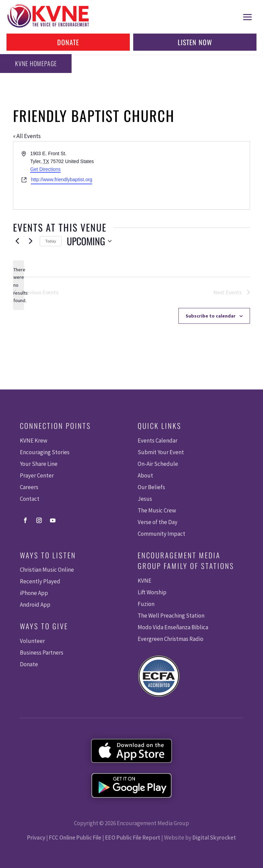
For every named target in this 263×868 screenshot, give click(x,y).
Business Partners (42, 653)
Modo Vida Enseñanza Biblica (173, 627)
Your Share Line (39, 464)
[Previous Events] (17, 241)
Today (51, 241)
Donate (68, 42)
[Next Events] (30, 241)
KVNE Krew (34, 441)
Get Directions (45, 169)
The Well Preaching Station (171, 616)
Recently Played (40, 581)
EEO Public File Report (133, 838)
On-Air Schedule (158, 464)
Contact (30, 499)
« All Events (27, 136)
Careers (29, 487)
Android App (35, 605)
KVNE (145, 581)
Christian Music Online (47, 570)
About (145, 475)
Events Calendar (158, 441)
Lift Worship (152, 592)
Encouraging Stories (45, 452)
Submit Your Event (161, 452)
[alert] (18, 285)
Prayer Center (37, 475)
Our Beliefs (151, 487)
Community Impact (161, 534)
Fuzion (146, 604)
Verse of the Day (158, 522)
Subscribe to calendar (211, 316)
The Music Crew (157, 510)
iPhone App (34, 593)
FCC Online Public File (75, 838)
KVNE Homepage (35, 63)
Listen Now (195, 42)
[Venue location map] (190, 175)
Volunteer (32, 641)
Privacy (36, 838)
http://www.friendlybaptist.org (61, 179)
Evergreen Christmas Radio (171, 639)
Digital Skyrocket (214, 838)
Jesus (145, 499)
